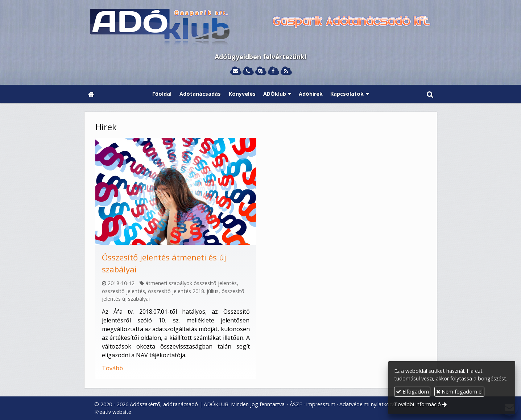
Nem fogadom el (459, 392)
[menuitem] (162, 94)
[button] (430, 94)
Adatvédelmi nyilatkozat (368, 404)
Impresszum (321, 404)
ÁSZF (296, 404)
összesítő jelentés (123, 291)
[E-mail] (235, 71)
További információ (417, 404)
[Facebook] (273, 71)
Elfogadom (412, 392)
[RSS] (286, 71)
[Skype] (260, 71)
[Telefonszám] (248, 71)
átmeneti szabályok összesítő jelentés (191, 283)
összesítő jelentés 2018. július (183, 291)
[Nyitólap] (261, 28)
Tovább (112, 368)
